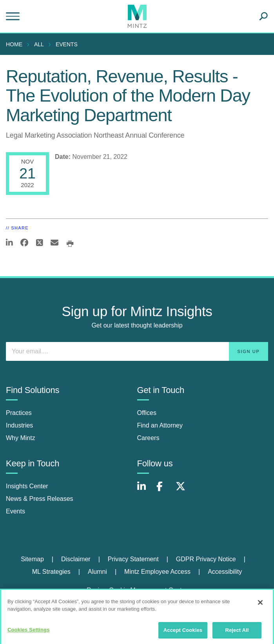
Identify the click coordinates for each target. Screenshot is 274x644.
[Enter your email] (137, 351)
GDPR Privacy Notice (206, 559)
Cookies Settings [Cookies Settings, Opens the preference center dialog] (29, 633)
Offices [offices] (147, 413)
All (39, 44)
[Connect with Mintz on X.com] (183, 490)
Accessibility (225, 572)
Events (67, 44)
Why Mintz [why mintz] (21, 438)
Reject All (237, 633)
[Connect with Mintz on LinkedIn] (145, 490)
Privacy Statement (133, 559)
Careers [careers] (148, 438)
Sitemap (32, 559)
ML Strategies (51, 572)
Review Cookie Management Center (137, 590)
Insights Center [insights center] (27, 486)
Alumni (97, 572)
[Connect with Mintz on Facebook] (164, 490)
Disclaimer (76, 559)
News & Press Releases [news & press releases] (40, 499)
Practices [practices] (19, 413)
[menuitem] (16, 44)
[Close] (260, 606)
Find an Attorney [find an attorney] (160, 425)
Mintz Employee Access (157, 572)
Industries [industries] (19, 425)
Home (14, 44)
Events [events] (15, 511)
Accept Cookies (183, 633)
